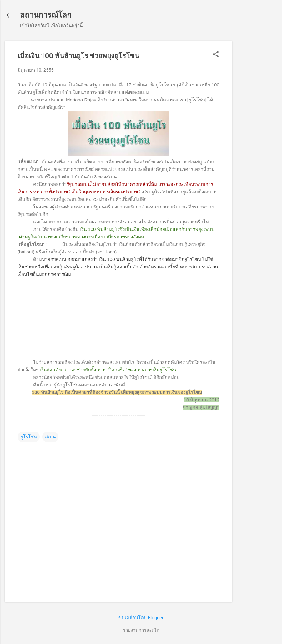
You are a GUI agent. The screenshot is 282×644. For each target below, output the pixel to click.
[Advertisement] (257, 135)
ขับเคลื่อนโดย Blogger (141, 618)
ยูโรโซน (29, 437)
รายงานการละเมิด (141, 630)
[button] (216, 55)
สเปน (50, 437)
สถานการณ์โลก (46, 15)
